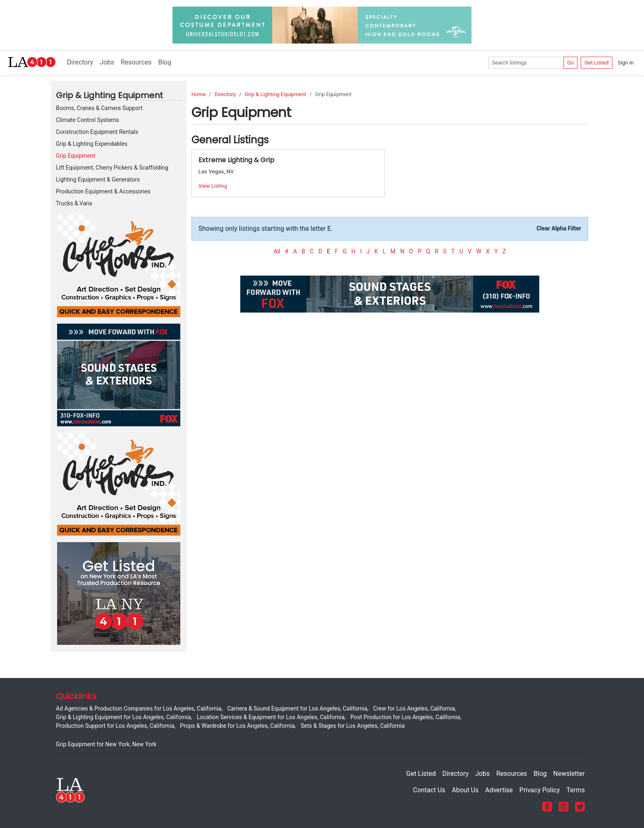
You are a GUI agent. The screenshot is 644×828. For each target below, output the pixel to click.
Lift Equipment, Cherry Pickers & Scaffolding (112, 168)
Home (199, 94)
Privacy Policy (540, 790)
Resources (136, 62)
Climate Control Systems (87, 120)
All (277, 251)
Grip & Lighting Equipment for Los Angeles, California (123, 717)
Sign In (626, 63)
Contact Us (429, 790)
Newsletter (569, 774)
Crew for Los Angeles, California (414, 708)
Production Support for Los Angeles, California (115, 726)
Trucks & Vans (74, 203)
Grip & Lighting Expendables (92, 144)
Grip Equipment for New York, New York (106, 744)
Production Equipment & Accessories (103, 191)
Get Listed (597, 63)
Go (570, 63)
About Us (465, 790)
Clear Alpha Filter (559, 228)
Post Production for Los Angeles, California (405, 717)
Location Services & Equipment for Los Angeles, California (271, 717)
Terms (576, 790)
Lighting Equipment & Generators (98, 179)
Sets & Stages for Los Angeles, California (353, 726)
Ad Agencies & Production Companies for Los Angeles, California (139, 708)
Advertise (499, 790)
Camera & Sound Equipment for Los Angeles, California (297, 708)
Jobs (107, 62)
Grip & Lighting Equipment (276, 94)
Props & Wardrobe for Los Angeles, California (237, 726)
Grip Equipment (76, 156)
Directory (80, 62)
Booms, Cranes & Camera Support (99, 108)
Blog (165, 62)
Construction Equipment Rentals (97, 132)
